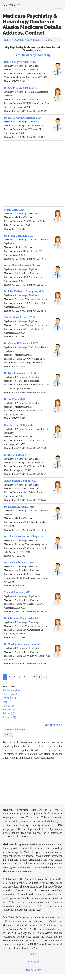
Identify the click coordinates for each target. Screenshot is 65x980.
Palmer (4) (8, 713)
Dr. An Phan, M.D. (15, 399)
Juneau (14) (9, 706)
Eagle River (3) (11, 694)
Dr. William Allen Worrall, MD (22, 265)
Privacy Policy (33, 970)
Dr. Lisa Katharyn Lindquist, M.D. (24, 291)
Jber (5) (7, 702)
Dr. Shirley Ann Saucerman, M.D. (24, 644)
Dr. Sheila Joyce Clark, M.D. (21, 88)
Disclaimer (33, 962)
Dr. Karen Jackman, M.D (19, 236)
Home (7, 40)
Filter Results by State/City (32, 55)
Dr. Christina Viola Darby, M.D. (22, 618)
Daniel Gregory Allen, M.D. (20, 62)
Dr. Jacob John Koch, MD (19, 562)
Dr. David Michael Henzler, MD (22, 118)
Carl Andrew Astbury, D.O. (20, 317)
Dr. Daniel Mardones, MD (19, 507)
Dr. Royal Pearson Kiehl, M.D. (22, 373)
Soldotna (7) (9, 717)
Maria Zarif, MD (14, 210)
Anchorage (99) (11, 690)
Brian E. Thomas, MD (17, 455)
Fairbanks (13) (11, 698)
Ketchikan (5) (10, 710)
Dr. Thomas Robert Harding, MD (23, 536)
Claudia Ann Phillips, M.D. (20, 425)
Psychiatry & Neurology (28, 40)
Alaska (48, 40)
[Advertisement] (32, 173)
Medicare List (15, 4)
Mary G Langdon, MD (17, 592)
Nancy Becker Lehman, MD (20, 481)
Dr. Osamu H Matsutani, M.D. (21, 343)
